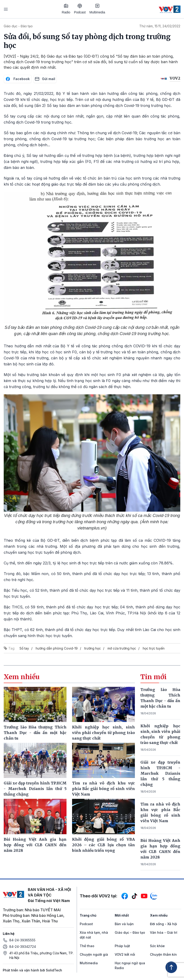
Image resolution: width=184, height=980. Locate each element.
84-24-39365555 (22, 940)
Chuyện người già (94, 954)
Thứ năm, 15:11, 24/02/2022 (160, 26)
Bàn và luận (124, 924)
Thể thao (87, 946)
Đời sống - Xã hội (163, 924)
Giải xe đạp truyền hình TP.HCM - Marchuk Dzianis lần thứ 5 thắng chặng (160, 773)
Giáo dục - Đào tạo (18, 26)
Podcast (80, 9)
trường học (93, 648)
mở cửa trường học (122, 648)
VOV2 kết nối (125, 954)
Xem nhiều (159, 915)
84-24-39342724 (23, 947)
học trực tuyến (154, 648)
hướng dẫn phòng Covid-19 (57, 648)
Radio (66, 9)
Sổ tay (24, 648)
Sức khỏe (157, 946)
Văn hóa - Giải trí (164, 932)
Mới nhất (122, 915)
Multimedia (97, 9)
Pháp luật (122, 946)
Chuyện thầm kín (163, 954)
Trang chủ (88, 915)
